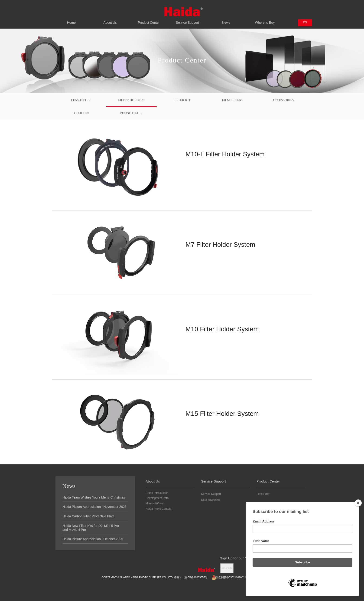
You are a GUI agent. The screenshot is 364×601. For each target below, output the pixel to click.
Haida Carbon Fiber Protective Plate (88, 516)
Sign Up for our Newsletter (241, 558)
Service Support (187, 20)
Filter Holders (131, 100)
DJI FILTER (81, 113)
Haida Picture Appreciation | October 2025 (93, 539)
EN (305, 22)
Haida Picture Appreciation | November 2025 (94, 507)
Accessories (283, 100)
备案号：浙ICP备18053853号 (191, 577)
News (226, 20)
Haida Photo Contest (158, 509)
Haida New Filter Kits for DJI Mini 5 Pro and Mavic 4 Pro (91, 528)
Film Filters (233, 100)
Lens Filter (81, 100)
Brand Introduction (157, 493)
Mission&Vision (155, 503)
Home (71, 20)
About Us (110, 20)
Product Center (149, 20)
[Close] (358, 503)
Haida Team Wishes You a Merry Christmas (94, 497)
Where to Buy (265, 20)
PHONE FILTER (131, 113)
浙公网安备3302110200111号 (231, 577)
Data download (210, 500)
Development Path (157, 498)
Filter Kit (182, 100)
